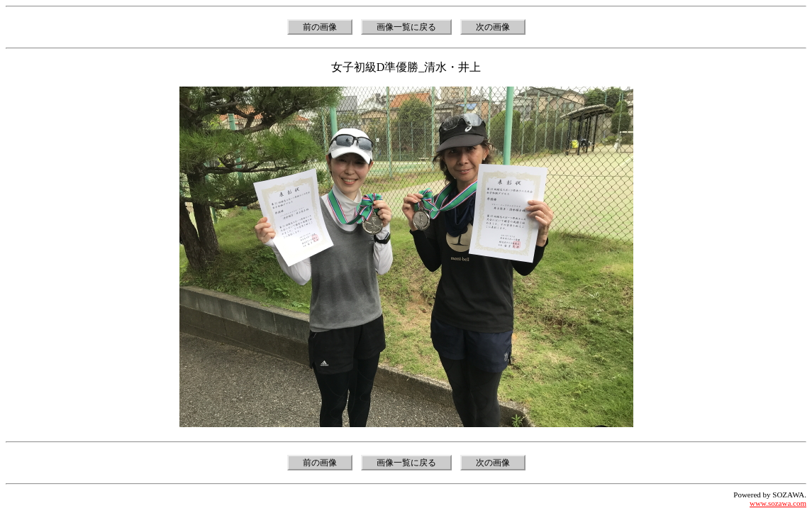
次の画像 (493, 27)
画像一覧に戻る (406, 27)
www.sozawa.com (778, 503)
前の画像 (320, 27)
